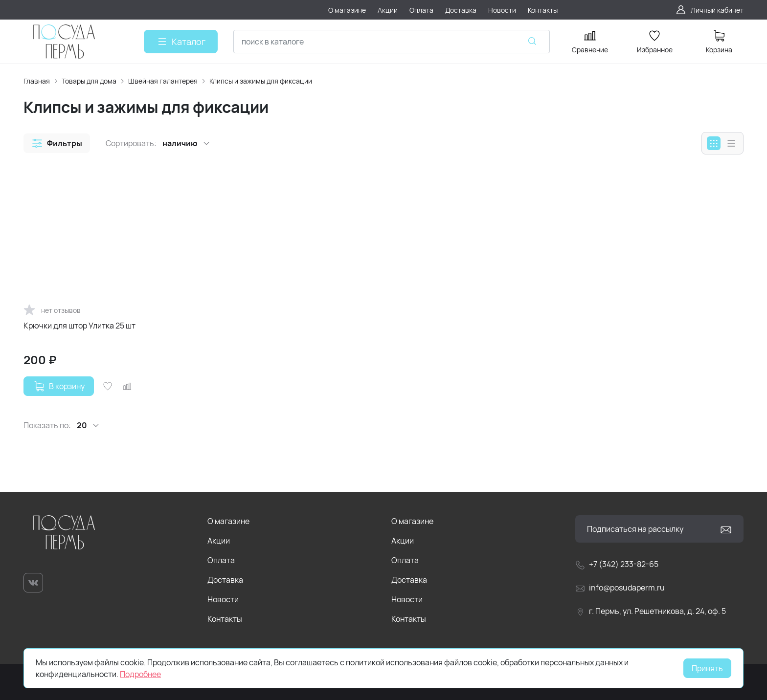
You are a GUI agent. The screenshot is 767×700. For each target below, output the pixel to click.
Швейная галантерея (163, 81)
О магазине (228, 521)
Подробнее (140, 674)
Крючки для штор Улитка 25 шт (79, 326)
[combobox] (392, 42)
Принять (707, 668)
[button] (57, 143)
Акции (219, 541)
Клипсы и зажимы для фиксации (261, 81)
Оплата (221, 560)
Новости (223, 599)
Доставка (225, 580)
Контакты (225, 619)
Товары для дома (89, 81)
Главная (37, 81)
